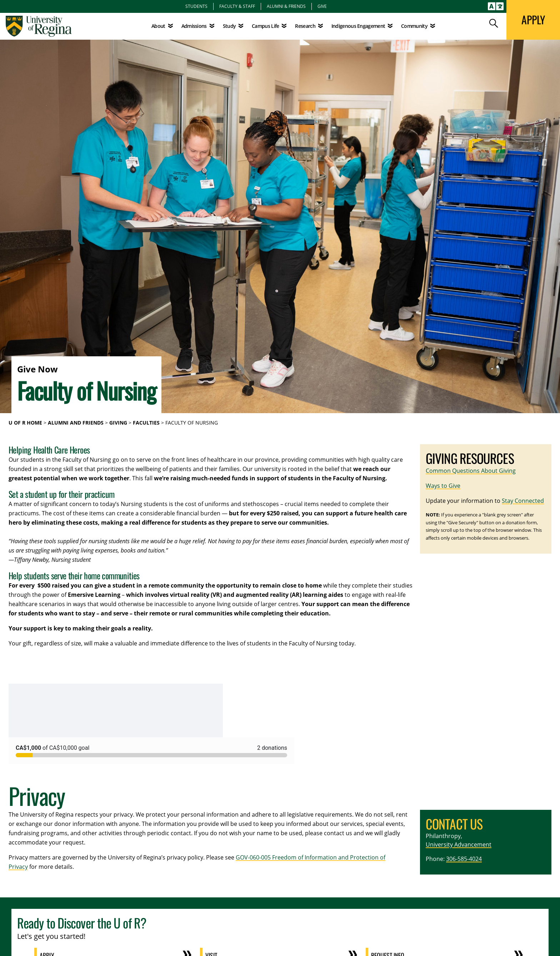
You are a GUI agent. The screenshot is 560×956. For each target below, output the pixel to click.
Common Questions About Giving (471, 471)
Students (196, 6)
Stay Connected (523, 501)
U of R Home (25, 423)
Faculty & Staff (237, 6)
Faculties (146, 423)
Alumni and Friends (76, 423)
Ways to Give (443, 486)
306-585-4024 (464, 859)
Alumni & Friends (286, 6)
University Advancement (459, 844)
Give (322, 6)
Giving (118, 423)
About (158, 26)
